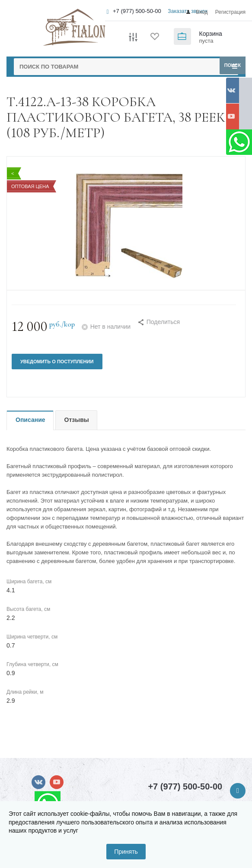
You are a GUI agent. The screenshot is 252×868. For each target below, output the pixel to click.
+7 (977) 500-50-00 (137, 11)
